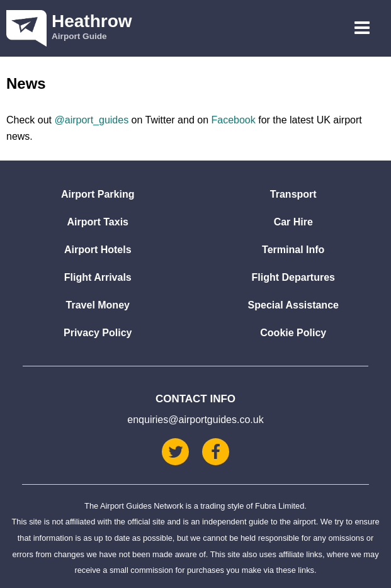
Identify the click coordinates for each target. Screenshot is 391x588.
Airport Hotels (98, 250)
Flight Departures (293, 277)
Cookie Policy (293, 333)
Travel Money (98, 305)
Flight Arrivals (98, 277)
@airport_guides (91, 120)
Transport (293, 194)
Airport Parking (98, 194)
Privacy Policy (98, 333)
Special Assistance (293, 305)
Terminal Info (293, 250)
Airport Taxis (98, 222)
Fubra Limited (280, 506)
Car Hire (293, 222)
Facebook (233, 120)
